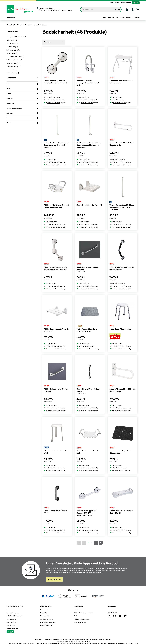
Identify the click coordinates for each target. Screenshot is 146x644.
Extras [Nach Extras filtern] (22, 94)
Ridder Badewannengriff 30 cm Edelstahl (56, 374)
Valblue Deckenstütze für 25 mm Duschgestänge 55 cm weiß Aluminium (56, 142)
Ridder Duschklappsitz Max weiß (89, 199)
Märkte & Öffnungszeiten (48, 596)
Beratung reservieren (65, 10)
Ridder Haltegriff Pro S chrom (55, 488)
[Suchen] (119, 10)
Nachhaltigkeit (11, 599)
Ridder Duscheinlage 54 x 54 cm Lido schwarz (122, 432)
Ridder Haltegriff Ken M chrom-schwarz (89, 374)
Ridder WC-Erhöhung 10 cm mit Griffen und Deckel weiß (56, 200)
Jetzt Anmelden (54, 553)
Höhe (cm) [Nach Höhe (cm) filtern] (22, 103)
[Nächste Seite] (96, 516)
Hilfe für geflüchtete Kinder (15, 590)
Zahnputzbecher (13, 50)
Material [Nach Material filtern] (22, 123)
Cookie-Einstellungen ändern (97, 636)
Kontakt (77, 583)
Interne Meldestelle (12, 602)
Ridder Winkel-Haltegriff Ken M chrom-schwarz (122, 259)
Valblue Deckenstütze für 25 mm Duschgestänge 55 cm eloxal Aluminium (122, 201)
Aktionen (111, 18)
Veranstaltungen (12, 593)
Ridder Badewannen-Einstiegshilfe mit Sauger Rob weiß (88, 83)
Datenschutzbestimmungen (94, 546)
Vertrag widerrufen (115, 637)
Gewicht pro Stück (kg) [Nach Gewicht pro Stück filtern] (22, 108)
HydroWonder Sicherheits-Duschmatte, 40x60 (87, 317)
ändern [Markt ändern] (51, 8)
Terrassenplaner (45, 590)
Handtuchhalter (13, 63)
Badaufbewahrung (14, 67)
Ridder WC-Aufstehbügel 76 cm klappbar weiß (122, 141)
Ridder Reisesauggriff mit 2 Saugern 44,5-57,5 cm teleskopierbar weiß (87, 490)
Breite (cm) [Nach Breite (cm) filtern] (22, 99)
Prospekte (136, 18)
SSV (105, 18)
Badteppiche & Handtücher (17, 37)
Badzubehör (12, 70)
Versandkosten (67, 613)
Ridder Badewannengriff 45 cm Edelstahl (89, 259)
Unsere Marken (115, 2)
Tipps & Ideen (120, 18)
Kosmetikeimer (13, 43)
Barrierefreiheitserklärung (76, 636)
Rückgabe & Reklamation (82, 593)
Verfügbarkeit (22, 78)
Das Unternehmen (12, 583)
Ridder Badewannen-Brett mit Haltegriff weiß (121, 489)
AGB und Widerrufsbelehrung (83, 586)
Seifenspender (13, 53)
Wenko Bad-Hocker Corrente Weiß (55, 432)
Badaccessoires (12, 32)
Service (129, 18)
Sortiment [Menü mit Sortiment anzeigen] (11, 18)
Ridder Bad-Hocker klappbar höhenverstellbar (121, 82)
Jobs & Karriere (126, 2)
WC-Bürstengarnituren (15, 57)
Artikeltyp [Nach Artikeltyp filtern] (22, 113)
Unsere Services (45, 583)
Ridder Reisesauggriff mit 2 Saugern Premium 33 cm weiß (56, 82)
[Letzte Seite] (101, 516)
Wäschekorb (12, 40)
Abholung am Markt (47, 593)
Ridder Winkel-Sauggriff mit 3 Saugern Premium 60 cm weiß (56, 259)
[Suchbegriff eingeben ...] (101, 10)
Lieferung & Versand (80, 596)
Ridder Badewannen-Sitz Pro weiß (88, 432)
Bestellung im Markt (46, 599)
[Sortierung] (54, 42)
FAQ (75, 590)
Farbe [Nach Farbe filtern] (22, 118)
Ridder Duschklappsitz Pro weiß (56, 316)
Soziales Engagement (13, 586)
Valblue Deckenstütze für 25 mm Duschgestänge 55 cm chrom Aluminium (89, 142)
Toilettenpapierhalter (14, 60)
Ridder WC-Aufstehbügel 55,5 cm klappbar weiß (122, 374)
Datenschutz (51, 636)
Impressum (62, 636)
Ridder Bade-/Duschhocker (120, 316)
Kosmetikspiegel (13, 47)
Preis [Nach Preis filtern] (22, 84)
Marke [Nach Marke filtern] (22, 89)
